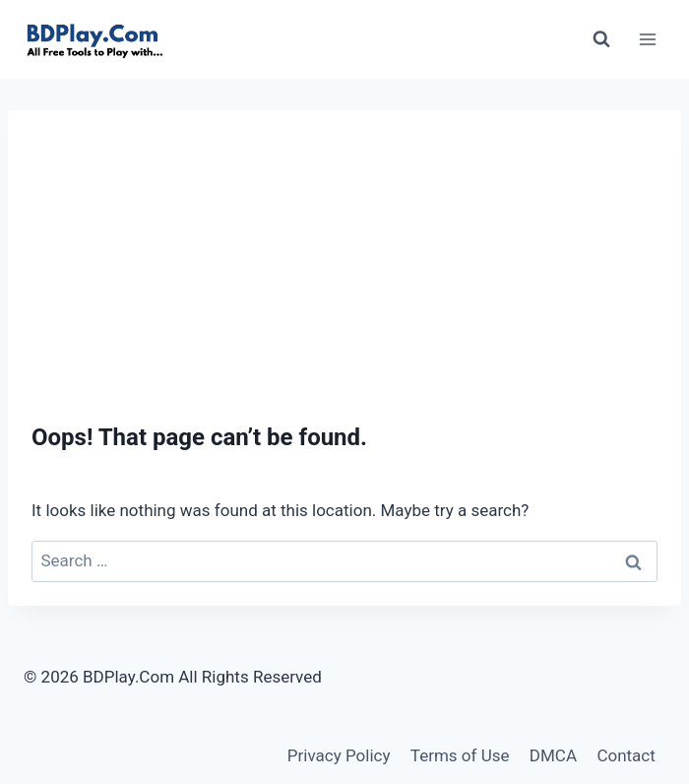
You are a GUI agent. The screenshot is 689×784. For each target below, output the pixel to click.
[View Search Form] (601, 39)
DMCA (553, 755)
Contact (626, 755)
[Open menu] (647, 39)
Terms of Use (460, 755)
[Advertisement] (344, 248)
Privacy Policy (339, 755)
